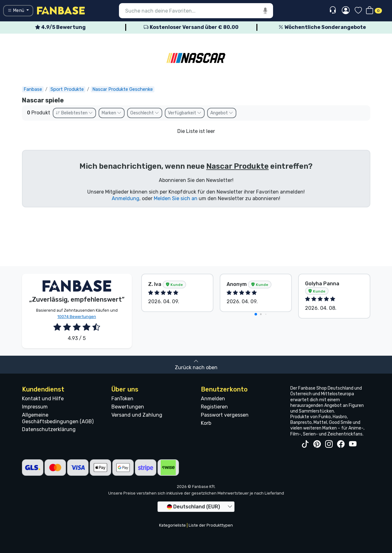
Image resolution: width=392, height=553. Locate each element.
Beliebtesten (74, 113)
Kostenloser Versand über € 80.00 (191, 27)
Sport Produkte (67, 89)
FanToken (122, 399)
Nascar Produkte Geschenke (123, 89)
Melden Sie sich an (176, 198)
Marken (112, 113)
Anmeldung (126, 198)
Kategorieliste (172, 525)
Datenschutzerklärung (49, 429)
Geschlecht (145, 113)
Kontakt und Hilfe (43, 399)
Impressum (35, 407)
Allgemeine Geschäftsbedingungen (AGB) (58, 418)
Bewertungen (128, 407)
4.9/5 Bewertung (60, 27)
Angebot (222, 113)
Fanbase (33, 89)
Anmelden (213, 399)
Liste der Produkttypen (211, 525)
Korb (206, 423)
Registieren (214, 407)
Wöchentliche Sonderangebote (322, 27)
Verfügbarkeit (185, 113)
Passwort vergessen (225, 415)
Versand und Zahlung (137, 415)
